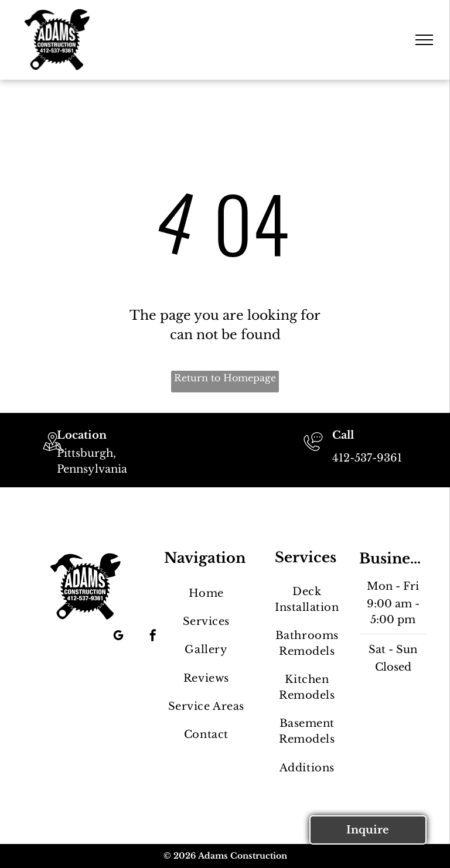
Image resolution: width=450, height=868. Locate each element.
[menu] (424, 40)
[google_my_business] (118, 637)
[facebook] (153, 637)
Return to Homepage (225, 378)
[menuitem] (206, 593)
